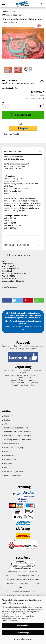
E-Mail (26, 318)
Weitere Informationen (23, 639)
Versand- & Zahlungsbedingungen (17, 436)
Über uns (8, 452)
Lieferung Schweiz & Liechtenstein (18, 440)
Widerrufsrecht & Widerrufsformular (18, 432)
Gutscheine (9, 464)
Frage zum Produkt (12, 134)
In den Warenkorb (20, 115)
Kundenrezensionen (16, 245)
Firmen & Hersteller (12, 456)
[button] (6, 106)
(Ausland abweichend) (27, 83)
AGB (6, 424)
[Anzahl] (23, 106)
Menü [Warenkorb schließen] (4, 4)
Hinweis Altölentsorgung (14, 448)
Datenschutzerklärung (10, 621)
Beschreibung (12, 152)
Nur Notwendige (23, 633)
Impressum (9, 416)
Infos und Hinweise (12, 444)
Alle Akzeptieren (23, 625)
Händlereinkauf (10, 460)
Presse (7, 468)
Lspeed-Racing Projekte (14, 472)
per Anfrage (15, 318)
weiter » (6, 11)
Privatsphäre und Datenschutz (16, 428)
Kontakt (7, 420)
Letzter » (15, 11)
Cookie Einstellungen (12, 475)
